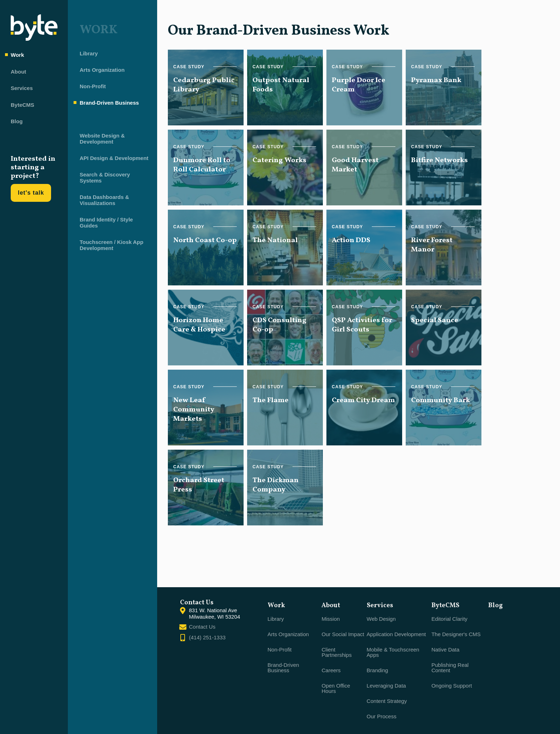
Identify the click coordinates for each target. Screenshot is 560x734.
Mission (331, 619)
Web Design (381, 619)
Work (17, 55)
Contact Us (202, 627)
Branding (377, 670)
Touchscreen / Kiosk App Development (109, 246)
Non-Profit (90, 88)
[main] (327, 294)
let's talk (31, 193)
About (18, 72)
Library (86, 55)
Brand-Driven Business (106, 104)
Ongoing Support (452, 686)
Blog (17, 121)
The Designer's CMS (456, 634)
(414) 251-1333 (207, 637)
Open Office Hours (336, 688)
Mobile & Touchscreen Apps (393, 652)
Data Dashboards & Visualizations (101, 201)
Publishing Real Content (450, 668)
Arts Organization (99, 71)
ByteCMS (22, 105)
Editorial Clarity (449, 619)
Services (22, 88)
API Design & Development (111, 159)
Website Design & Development (99, 140)
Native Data (445, 650)
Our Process (382, 716)
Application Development (396, 634)
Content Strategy (387, 701)
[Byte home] (34, 39)
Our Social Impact (343, 634)
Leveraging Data (386, 686)
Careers (331, 670)
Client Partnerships (336, 652)
